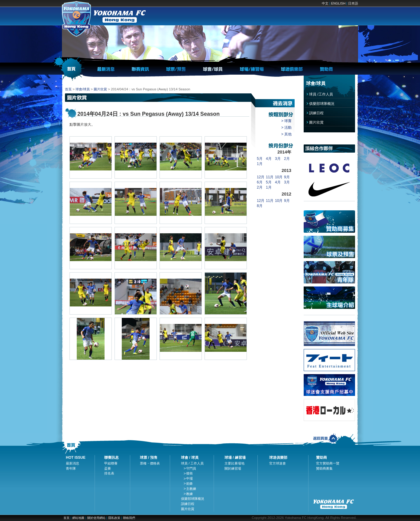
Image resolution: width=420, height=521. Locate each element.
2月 (287, 159)
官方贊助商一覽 (328, 463)
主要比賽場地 (234, 463)
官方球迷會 (278, 463)
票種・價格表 (150, 463)
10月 (279, 177)
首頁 (68, 89)
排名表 (109, 473)
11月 (270, 177)
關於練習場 (233, 468)
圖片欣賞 (100, 89)
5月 (260, 159)
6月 (260, 182)
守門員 (191, 468)
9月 (287, 177)
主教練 (191, 489)
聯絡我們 (129, 518)
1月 (260, 164)
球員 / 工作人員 (192, 463)
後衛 (189, 473)
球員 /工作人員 (321, 94)
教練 (189, 494)
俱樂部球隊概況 (322, 104)
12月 (261, 177)
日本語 (353, 3)
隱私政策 (114, 518)
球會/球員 (83, 89)
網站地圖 (78, 518)
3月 (278, 159)
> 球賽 (286, 121)
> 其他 (286, 134)
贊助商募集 (324, 468)
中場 (189, 478)
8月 (260, 206)
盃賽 (108, 468)
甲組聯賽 (111, 463)
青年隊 (71, 468)
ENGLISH (338, 3)
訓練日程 (316, 113)
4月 (269, 159)
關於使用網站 (97, 518)
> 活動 (286, 128)
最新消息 (73, 463)
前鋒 (189, 484)
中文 (325, 3)
